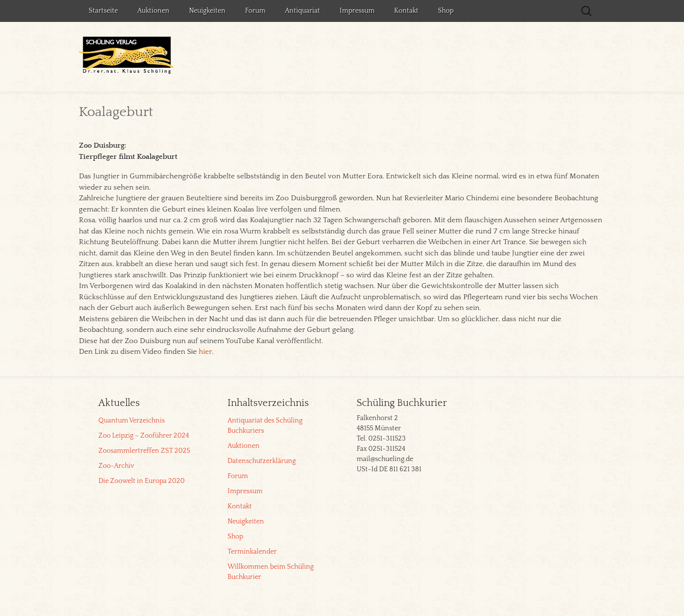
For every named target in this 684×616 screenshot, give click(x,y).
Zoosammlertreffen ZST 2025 (144, 451)
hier (205, 352)
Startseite (103, 11)
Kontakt (406, 11)
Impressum (357, 11)
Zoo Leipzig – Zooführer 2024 (144, 436)
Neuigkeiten (207, 11)
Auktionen (153, 11)
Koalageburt (116, 112)
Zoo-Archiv (116, 466)
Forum (255, 11)
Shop (446, 11)
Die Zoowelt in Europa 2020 (142, 481)
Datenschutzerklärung (262, 461)
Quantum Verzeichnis (132, 421)
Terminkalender (252, 552)
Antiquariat (303, 11)
